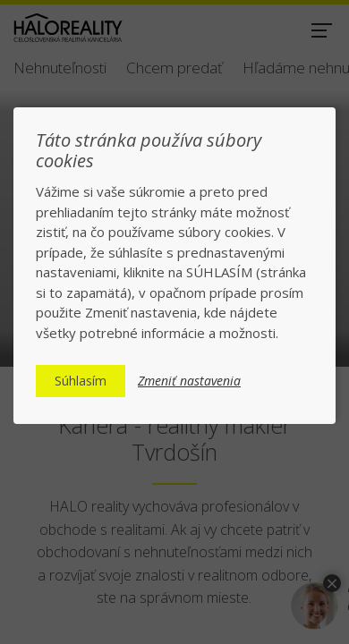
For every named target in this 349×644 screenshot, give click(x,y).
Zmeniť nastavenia (189, 381)
